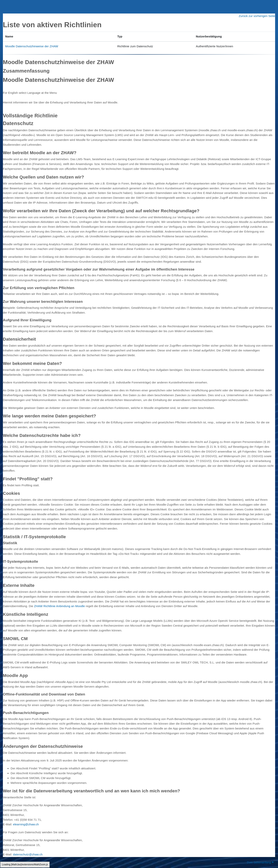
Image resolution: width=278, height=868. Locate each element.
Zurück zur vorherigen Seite (257, 16)
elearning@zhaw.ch (26, 824)
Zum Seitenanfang (260, 862)
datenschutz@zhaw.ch (28, 854)
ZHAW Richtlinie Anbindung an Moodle (59, 606)
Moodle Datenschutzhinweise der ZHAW (32, 46)
